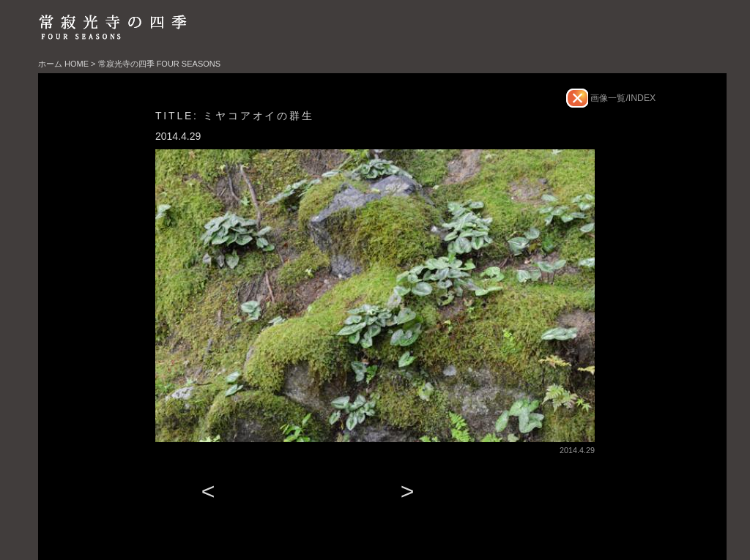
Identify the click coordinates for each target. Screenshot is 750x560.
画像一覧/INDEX (622, 98)
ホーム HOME (63, 64)
